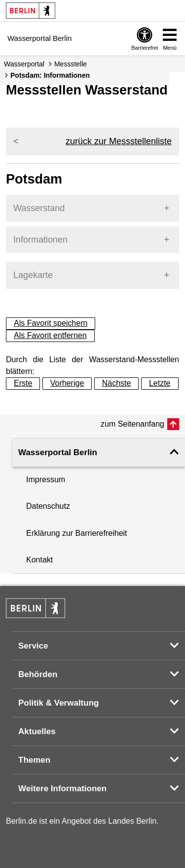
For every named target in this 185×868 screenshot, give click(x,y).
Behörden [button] (38, 674)
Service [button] (33, 646)
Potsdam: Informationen (50, 75)
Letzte (160, 383)
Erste (23, 383)
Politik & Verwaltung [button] (58, 703)
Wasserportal (24, 64)
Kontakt (39, 560)
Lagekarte (33, 275)
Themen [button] (34, 760)
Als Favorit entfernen (50, 335)
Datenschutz (48, 506)
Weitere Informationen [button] (62, 789)
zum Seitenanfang (132, 424)
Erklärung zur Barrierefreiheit (77, 533)
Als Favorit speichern (51, 323)
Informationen (40, 240)
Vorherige (67, 383)
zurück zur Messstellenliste (119, 141)
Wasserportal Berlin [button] (58, 452)
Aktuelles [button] (37, 731)
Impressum (46, 480)
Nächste (117, 383)
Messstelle (71, 64)
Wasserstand (39, 208)
